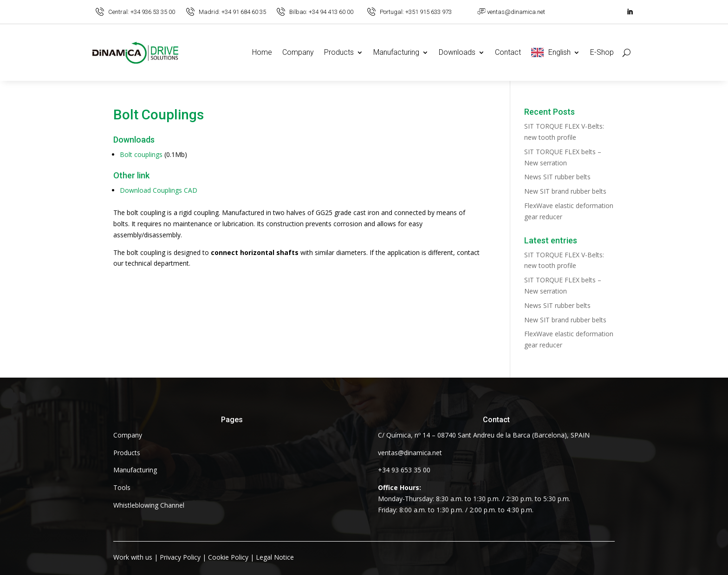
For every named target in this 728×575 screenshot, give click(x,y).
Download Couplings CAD (159, 190)
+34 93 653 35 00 (404, 470)
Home (262, 52)
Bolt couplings (141, 154)
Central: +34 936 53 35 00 (142, 12)
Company (298, 52)
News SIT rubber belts (557, 177)
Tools (122, 487)
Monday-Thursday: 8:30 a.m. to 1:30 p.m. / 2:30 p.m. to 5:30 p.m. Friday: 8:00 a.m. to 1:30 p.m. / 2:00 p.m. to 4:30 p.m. (474, 499)
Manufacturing (396, 52)
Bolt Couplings (159, 115)
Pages (232, 420)
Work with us (133, 557)
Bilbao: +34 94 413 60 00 (321, 12)
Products (339, 52)
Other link (131, 176)
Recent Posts (549, 112)
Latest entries (551, 241)
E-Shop (602, 52)
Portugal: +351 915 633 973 (416, 12)
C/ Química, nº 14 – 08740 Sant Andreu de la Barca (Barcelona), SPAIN (484, 435)
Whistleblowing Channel (149, 505)
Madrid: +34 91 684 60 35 (232, 12)
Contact (508, 52)
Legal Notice (275, 557)
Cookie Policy (228, 557)
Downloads (457, 52)
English (559, 52)
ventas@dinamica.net (516, 12)
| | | (204, 557)
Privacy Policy (180, 557)
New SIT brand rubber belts (565, 191)
